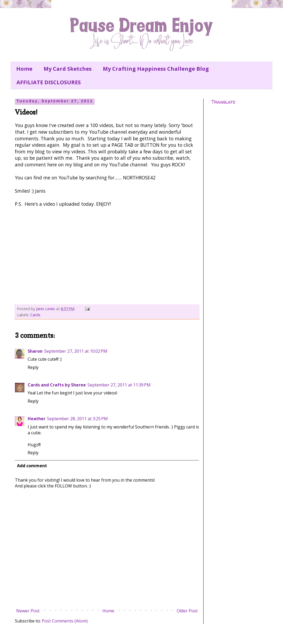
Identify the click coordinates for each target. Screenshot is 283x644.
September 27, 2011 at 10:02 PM (76, 351)
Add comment (32, 466)
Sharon (35, 351)
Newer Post (28, 611)
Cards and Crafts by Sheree (57, 385)
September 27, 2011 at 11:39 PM (119, 385)
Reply (33, 367)
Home (24, 69)
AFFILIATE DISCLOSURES (49, 82)
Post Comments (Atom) (65, 621)
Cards (35, 315)
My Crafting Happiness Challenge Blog (156, 69)
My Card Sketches (68, 69)
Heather (37, 419)
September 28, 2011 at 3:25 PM (77, 419)
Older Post (187, 611)
